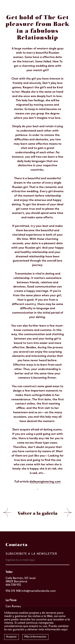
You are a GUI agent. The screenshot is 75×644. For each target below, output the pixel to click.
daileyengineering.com (45, 482)
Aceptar (11, 637)
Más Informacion (35, 637)
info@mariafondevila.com (39, 591)
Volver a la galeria (38, 513)
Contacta (17, 545)
